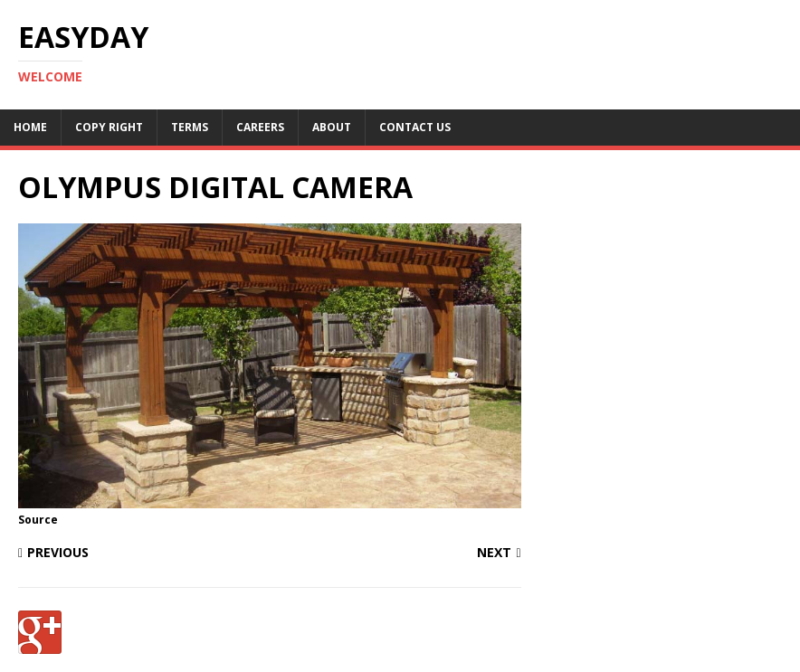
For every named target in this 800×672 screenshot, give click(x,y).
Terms (190, 127)
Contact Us (415, 127)
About (332, 127)
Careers (260, 127)
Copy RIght (109, 127)
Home (30, 127)
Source (38, 520)
